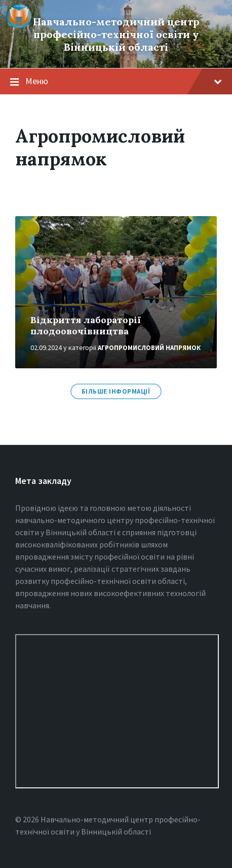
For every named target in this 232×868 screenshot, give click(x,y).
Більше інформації (116, 391)
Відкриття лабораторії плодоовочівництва (86, 326)
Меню (124, 81)
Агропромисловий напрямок (149, 348)
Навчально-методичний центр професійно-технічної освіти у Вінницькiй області (116, 34)
